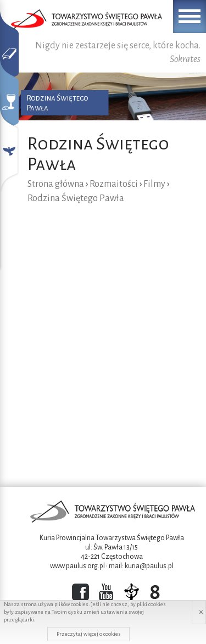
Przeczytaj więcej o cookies (89, 634)
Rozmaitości (114, 184)
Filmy (154, 184)
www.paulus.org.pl (77, 566)
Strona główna (56, 184)
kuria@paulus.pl (149, 566)
